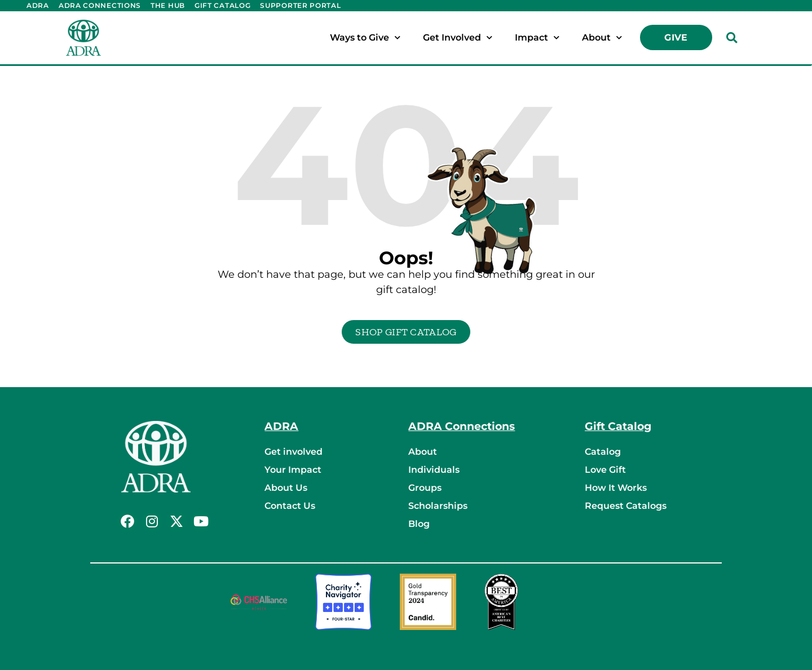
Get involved (294, 452)
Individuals (434, 470)
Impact (537, 37)
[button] (732, 38)
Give (676, 37)
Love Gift (605, 470)
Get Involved (458, 37)
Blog (419, 524)
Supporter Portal (300, 5)
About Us (286, 488)
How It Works (616, 488)
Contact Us (290, 506)
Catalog (603, 452)
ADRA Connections (100, 5)
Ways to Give (365, 37)
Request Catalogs (626, 506)
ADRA (38, 5)
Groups (425, 488)
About (602, 37)
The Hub (168, 5)
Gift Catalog (222, 5)
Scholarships (438, 506)
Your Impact (293, 470)
